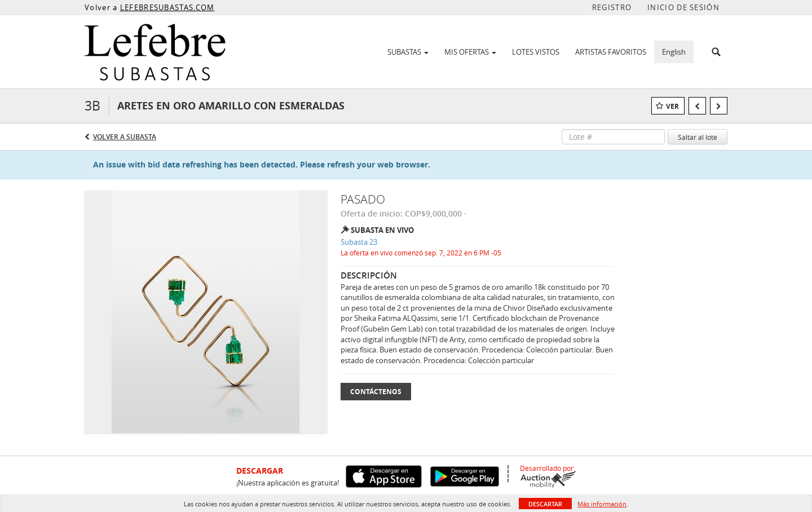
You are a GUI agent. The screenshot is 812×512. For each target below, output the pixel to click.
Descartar (545, 504)
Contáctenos (376, 392)
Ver (672, 106)
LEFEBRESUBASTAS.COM (167, 7)
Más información (602, 504)
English (674, 52)
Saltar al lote (698, 137)
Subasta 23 (359, 242)
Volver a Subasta (125, 137)
